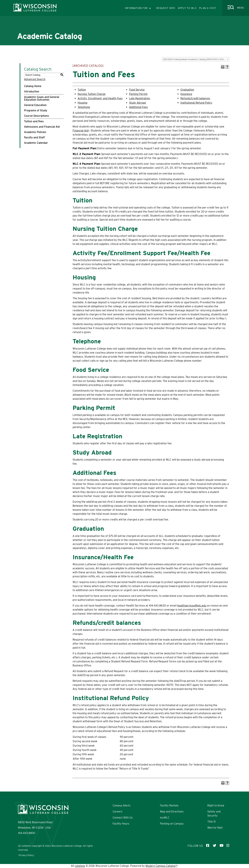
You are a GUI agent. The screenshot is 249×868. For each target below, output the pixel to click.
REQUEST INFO (166, 8)
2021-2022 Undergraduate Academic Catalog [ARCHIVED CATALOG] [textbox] (196, 59)
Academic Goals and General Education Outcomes (42, 98)
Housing (82, 103)
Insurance (186, 94)
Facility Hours (121, 824)
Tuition (82, 90)
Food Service (137, 90)
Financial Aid (80, 131)
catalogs (80, 866)
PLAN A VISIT (208, 8)
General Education (35, 105)
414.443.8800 (27, 833)
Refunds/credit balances (195, 98)
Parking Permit (138, 94)
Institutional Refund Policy (196, 103)
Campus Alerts (121, 806)
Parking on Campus (172, 824)
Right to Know (216, 806)
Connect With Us (123, 818)
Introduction (32, 91)
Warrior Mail (215, 828)
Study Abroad (137, 103)
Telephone (84, 107)
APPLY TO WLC (187, 8)
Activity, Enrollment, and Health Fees (100, 98)
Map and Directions (172, 812)
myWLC (165, 818)
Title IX (212, 822)
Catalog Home (33, 86)
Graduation (187, 90)
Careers (117, 812)
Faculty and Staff (34, 137)
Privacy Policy (26, 855)
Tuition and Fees (34, 121)
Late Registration (140, 98)
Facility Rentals (169, 806)
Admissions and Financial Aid (42, 127)
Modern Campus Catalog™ (161, 866)
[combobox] (196, 59)
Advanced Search (35, 79)
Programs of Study (36, 110)
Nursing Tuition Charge (92, 94)
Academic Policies (35, 132)
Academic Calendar (36, 143)
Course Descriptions (36, 116)
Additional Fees (138, 107)
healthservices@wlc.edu (192, 606)
